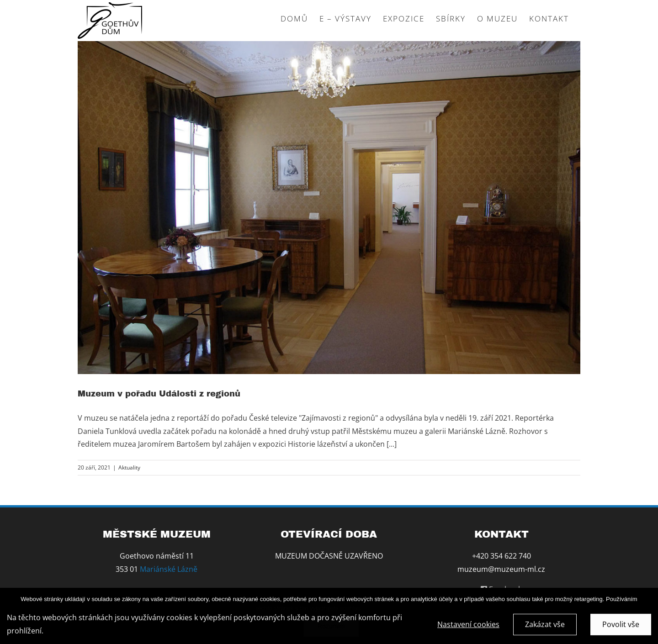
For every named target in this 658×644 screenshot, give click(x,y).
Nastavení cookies (468, 626)
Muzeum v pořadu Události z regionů (159, 394)
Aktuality (129, 467)
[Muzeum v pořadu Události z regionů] (329, 208)
